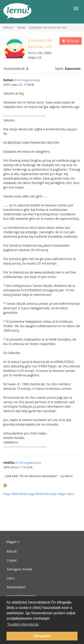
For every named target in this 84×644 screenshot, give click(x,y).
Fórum (8, 27)
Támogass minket (20, 569)
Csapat (12, 560)
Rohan (33, 53)
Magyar (13, 542)
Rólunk (12, 551)
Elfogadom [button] (42, 636)
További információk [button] (23, 624)
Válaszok (71, 41)
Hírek (21, 27)
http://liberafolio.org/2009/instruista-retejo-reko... (40, 494)
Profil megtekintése (27, 80)
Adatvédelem (16, 587)
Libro (11, 578)
